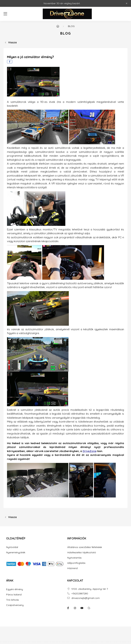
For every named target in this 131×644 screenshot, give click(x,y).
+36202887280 (80, 594)
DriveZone (89, 451)
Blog (71, 26)
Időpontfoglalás (76, 563)
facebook (68, 608)
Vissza (12, 42)
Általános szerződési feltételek (85, 547)
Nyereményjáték (16, 552)
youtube (82, 608)
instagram (75, 608)
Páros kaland (14, 595)
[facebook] (10, 62)
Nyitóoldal (12, 547)
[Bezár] (127, 4)
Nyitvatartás (74, 558)
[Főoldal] (58, 26)
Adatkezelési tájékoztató (82, 552)
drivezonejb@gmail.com (86, 598)
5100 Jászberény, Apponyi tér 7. (90, 589)
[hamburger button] (5, 14)
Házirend (72, 568)
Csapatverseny (15, 605)
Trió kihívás (13, 600)
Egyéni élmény (15, 589)
